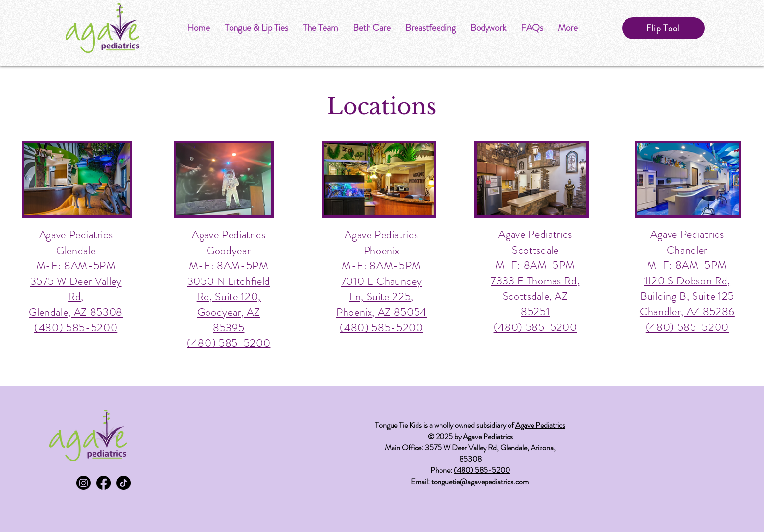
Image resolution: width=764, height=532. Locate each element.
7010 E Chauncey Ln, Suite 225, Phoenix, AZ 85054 (382, 297)
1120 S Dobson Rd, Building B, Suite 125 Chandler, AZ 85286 (687, 296)
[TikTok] (124, 483)
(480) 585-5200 (482, 470)
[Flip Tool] (663, 28)
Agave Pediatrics (540, 425)
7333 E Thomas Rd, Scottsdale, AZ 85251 (535, 296)
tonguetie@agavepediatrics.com (480, 481)
